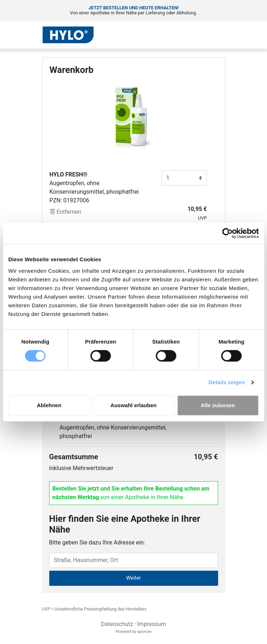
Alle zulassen (218, 405)
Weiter (133, 578)
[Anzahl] (184, 178)
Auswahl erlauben (133, 405)
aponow (144, 632)
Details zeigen (227, 382)
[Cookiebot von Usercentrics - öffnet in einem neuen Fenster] (227, 233)
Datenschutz (117, 624)
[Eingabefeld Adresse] (134, 560)
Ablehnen (49, 405)
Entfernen (66, 212)
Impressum (152, 624)
